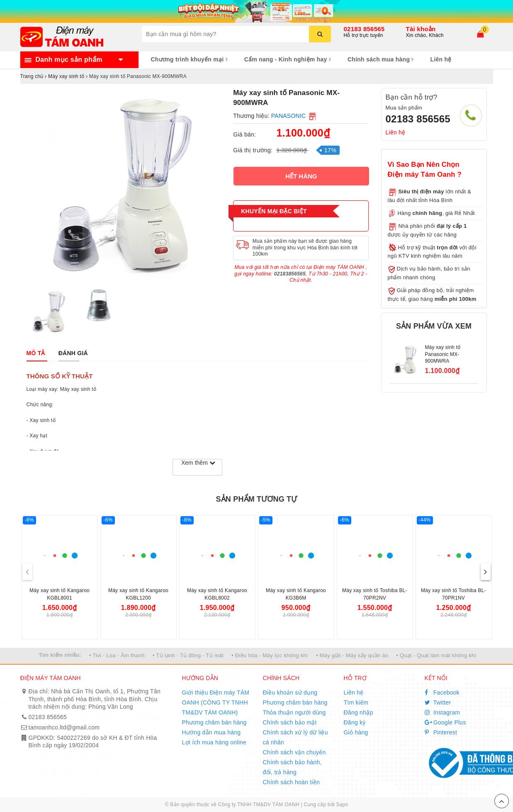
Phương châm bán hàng (214, 722)
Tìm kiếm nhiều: (60, 655)
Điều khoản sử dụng (290, 693)
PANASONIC (289, 116)
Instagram (442, 712)
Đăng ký (355, 722)
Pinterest (441, 732)
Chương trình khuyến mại (189, 59)
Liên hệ (441, 59)
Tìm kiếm (356, 702)
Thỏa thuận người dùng (294, 712)
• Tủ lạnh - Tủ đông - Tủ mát (188, 655)
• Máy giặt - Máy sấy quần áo (352, 655)
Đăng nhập (359, 712)
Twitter (438, 702)
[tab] (36, 353)
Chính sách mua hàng (381, 59)
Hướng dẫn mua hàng (212, 732)
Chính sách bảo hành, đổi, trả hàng (292, 767)
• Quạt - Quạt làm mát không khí (436, 655)
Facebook (442, 693)
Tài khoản (421, 29)
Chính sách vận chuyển (294, 752)
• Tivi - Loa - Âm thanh (117, 655)
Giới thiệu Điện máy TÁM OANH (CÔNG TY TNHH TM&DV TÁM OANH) (216, 702)
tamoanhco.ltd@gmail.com (64, 727)
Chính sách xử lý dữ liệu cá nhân (295, 737)
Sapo (342, 805)
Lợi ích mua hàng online (214, 742)
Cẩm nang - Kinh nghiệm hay (288, 59)
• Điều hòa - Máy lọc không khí (270, 655)
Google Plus (445, 722)
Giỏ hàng (356, 732)
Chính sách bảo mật (290, 722)
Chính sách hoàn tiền (292, 782)
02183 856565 (364, 29)
